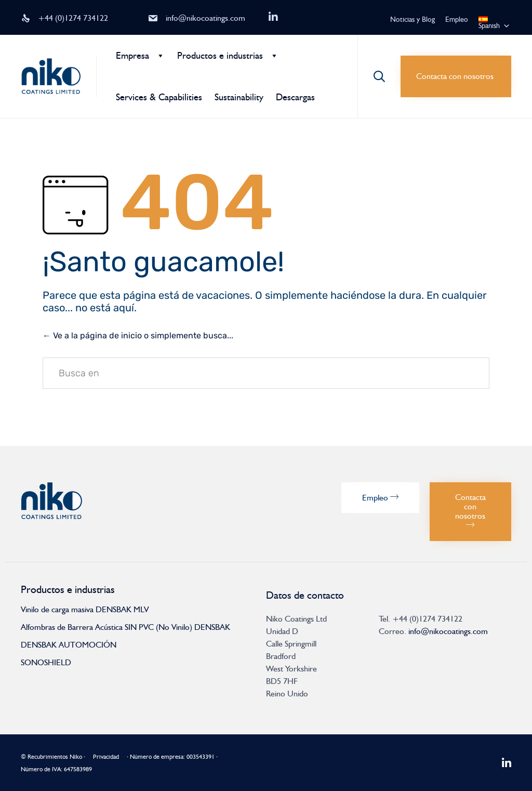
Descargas (295, 97)
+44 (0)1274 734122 (73, 18)
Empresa (132, 56)
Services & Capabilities (159, 97)
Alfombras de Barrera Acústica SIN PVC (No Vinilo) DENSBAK (125, 627)
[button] (456, 76)
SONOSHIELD (46, 662)
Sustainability (239, 97)
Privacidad (106, 757)
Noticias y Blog (413, 20)
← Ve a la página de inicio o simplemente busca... (138, 335)
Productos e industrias (220, 56)
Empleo (457, 20)
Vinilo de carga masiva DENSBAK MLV (85, 609)
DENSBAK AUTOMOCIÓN (69, 645)
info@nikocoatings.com (205, 18)
